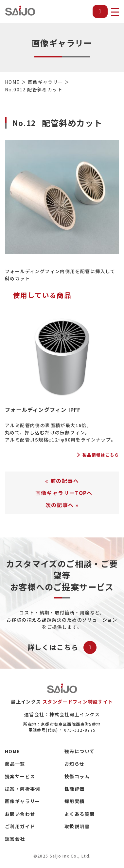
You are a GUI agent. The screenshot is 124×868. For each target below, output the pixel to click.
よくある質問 (80, 814)
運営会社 (15, 839)
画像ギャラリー (23, 801)
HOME (12, 751)
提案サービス (20, 776)
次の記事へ (60, 505)
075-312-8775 (80, 730)
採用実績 (75, 801)
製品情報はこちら (101, 455)
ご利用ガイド (20, 826)
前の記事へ (65, 481)
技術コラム (77, 776)
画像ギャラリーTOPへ (64, 493)
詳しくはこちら (62, 647)
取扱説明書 (77, 826)
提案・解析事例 (23, 789)
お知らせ (75, 764)
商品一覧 (15, 764)
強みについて (80, 751)
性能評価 (75, 789)
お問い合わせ (20, 814)
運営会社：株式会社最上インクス (62, 714)
